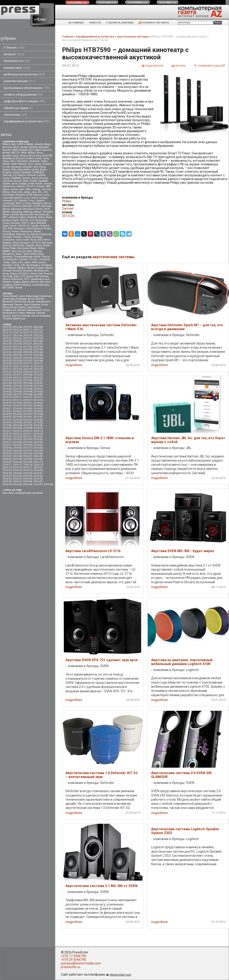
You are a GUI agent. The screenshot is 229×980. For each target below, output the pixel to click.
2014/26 (38, 406)
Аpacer (30, 276)
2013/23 (17, 372)
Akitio (16, 147)
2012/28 (38, 341)
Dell (36, 167)
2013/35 (17, 380)
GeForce (44, 178)
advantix (39, 144)
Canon (38, 158)
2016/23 (7, 470)
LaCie (46, 195)
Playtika (7, 282)
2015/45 (28, 453)
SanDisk (7, 245)
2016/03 (7, 459)
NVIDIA (24, 220)
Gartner (26, 178)
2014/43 (7, 420)
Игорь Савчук (18, 307)
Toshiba (23, 259)
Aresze (35, 282)
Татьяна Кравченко (14, 319)
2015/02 (38, 423)
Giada (33, 181)
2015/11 (7, 431)
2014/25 (28, 406)
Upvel (27, 262)
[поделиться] (152, 66)
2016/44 (7, 484)
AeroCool (7, 147)
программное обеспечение (27, 88)
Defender (27, 167)
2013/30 (7, 378)
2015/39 (7, 451)
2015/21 (28, 437)
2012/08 (38, 327)
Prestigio (7, 237)
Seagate (30, 245)
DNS (13, 170)
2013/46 (7, 389)
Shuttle (46, 245)
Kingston (20, 195)
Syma (41, 254)
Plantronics (26, 231)
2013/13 (7, 366)
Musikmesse (42, 215)
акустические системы (133, 37)
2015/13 (28, 431)
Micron (6, 209)
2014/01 (38, 389)
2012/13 (7, 333)
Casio (46, 158)
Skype (33, 248)
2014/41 (28, 417)
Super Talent (23, 254)
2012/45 (7, 355)
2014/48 (17, 423)
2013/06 (17, 361)
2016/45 (17, 484)
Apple (38, 150)
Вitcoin (6, 279)
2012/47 (28, 355)
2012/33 (7, 347)
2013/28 (28, 375)
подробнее (74, 365)
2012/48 (38, 355)
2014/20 (17, 403)
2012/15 (28, 333)
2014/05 (38, 392)
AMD (15, 150)
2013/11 (28, 363)
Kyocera (38, 195)
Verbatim (8, 265)
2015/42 (38, 451)
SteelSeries (9, 254)
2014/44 (17, 420)
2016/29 (17, 473)
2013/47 (17, 389)
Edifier (27, 170)
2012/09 (7, 330)
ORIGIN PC (24, 226)
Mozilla (24, 215)
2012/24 (38, 338)
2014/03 (17, 392)
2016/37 (17, 479)
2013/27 (17, 375)
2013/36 (28, 380)
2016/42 (28, 481)
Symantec (8, 257)
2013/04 (38, 358)
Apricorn (47, 150)
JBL (40, 192)
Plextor (37, 231)
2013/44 (28, 386)
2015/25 (28, 439)
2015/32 (17, 445)
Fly (14, 175)
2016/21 (28, 467)
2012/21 (7, 338)
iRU (20, 192)
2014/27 (7, 409)
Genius (17, 181)
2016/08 (17, 462)
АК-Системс (42, 276)
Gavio (35, 178)
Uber (14, 262)
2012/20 (38, 335)
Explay (16, 172)
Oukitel (35, 226)
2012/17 (7, 335)
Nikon (23, 217)
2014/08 (28, 394)
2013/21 (7, 372)
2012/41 (7, 352)
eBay (20, 170)
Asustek (7, 156)
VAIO (35, 262)
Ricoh (33, 240)
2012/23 (28, 338)
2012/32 (38, 344)
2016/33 (17, 476)
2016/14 (38, 465)
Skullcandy (23, 248)
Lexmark (7, 201)
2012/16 (38, 333)
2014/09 (38, 394)
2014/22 (38, 403)
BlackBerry (8, 158)
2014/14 (7, 400)
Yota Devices (45, 274)
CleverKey (22, 161)
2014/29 (28, 409)
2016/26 (38, 470)
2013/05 (7, 361)
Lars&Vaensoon (41, 285)
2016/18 (17, 467)
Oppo (5, 226)
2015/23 (7, 439)
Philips (6, 231)
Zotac (16, 276)
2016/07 (7, 462)
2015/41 (28, 451)
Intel (21, 189)
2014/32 (17, 411)
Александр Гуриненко (39, 296)
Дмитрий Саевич (13, 305)
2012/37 (7, 349)
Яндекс (17, 282)
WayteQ (21, 268)
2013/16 (38, 366)
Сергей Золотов (21, 316)
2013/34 (7, 380)
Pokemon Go (23, 234)
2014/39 (7, 417)
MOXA (15, 215)
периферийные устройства (27, 121)
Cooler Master (18, 164)
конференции (23, 493)
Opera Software (38, 223)
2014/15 (17, 400)
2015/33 (28, 445)
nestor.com (77, 2)
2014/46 (38, 420)
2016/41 (17, 481)
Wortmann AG (41, 271)
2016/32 (7, 476)
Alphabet (44, 147)
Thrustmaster (10, 259)
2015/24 (17, 439)
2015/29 (28, 442)
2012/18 (17, 335)
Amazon (7, 150)
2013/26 (7, 375)
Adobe (30, 144)
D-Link (6, 167)
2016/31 (38, 473)
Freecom (31, 175)
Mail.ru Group (23, 203)
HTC (33, 186)
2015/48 (17, 456)
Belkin (24, 156)
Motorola (28, 212)
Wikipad (7, 271)
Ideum (6, 189)
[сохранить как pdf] (210, 66)
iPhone (6, 192)
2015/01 (28, 423)
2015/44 (17, 453)
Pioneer (15, 231)
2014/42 (38, 417)
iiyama (14, 189)
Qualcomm (8, 240)
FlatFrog (7, 175)
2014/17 (28, 400)
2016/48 (48, 484)
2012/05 (7, 327)
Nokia (41, 217)
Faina (6, 296)
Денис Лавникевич (39, 302)
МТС (27, 279)
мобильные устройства (24, 74)
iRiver (14, 192)
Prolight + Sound (22, 237)
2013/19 (28, 369)
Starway (38, 251)
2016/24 (17, 470)
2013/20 (38, 369)
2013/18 (17, 369)
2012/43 (28, 352)
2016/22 (38, 467)
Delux (43, 167)
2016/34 (28, 476)
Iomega (36, 189)
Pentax (47, 229)
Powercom (46, 234)
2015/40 (17, 451)
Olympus (15, 223)
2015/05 (28, 425)
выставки (8, 493)
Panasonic (20, 229)
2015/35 (7, 448)
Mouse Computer (43, 212)
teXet (37, 257)
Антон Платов (36, 299)
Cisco (5, 161)
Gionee (6, 184)
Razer (26, 240)
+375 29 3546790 (74, 960)
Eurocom (7, 172)
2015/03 (7, 425)
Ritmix (47, 240)
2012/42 (17, 352)
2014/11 (17, 397)
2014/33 (28, 411)
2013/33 (38, 378)
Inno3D (16, 285)
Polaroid (35, 234)
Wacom (12, 268)
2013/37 (38, 380)
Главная (68, 37)
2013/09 (7, 363)
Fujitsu (6, 178)
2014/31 (7, 411)
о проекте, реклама (120, 22)
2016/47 (38, 484)
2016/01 (28, 456)
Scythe (21, 245)
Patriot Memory (34, 229)
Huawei (40, 186)
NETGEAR (8, 288)
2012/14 (17, 333)
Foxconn (21, 175)
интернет (14, 54)
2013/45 (38, 386)
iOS (43, 189)
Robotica (7, 243)
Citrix (12, 161)
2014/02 (7, 392)
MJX (47, 209)
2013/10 (17, 363)
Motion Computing (12, 212)
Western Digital (35, 268)
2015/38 (38, 448)
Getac (26, 181)
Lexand (43, 198)
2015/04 (17, 425)
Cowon (38, 164)
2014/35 (7, 414)
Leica (26, 198)
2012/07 (28, 327)
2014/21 (28, 403)
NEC (5, 217)
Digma (6, 170)
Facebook (26, 172)
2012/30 (17, 344)
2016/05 (28, 459)
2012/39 (28, 349)
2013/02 (17, 358)
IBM (48, 186)
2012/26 (17, 341)
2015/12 (17, 431)
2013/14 (17, 366)
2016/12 (17, 465)
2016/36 (7, 479)
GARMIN (16, 178)
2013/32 (28, 378)
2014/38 (38, 414)
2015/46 (38, 453)
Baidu (16, 156)
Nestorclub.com (121, 975)
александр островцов (15, 299)
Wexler (49, 268)
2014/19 (7, 403)
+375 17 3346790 (74, 956)
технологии (16, 115)
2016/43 (38, 481)
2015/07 (7, 428)
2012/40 (38, 349)
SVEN (34, 254)
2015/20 (17, 437)
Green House (35, 184)
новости (95, 22)
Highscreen (9, 186)
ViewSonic (46, 265)
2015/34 (38, 445)
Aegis (48, 144)
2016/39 (38, 479)
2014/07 (17, 394)
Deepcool (16, 167)
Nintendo (32, 217)
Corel (30, 164)
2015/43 (7, 453)
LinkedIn (22, 201)
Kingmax (26, 285)
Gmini (15, 184)
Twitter (6, 262)
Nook (16, 220)
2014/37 (28, 414)
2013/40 (28, 383)
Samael (14, 296)
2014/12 (28, 397)
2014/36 (17, 414)
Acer (14, 144)
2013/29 (38, 375)
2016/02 (38, 456)
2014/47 (7, 423)
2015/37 (28, 448)
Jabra (27, 192)
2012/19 (28, 335)
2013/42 (7, 386)
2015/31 (7, 445)
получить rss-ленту (154, 22)
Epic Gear (45, 282)
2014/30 (38, 409)
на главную (76, 22)
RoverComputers (22, 243)
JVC (45, 192)
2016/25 (28, 470)
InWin (28, 189)
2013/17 (7, 369)
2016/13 (28, 465)
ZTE (23, 276)
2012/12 (38, 330)
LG (15, 201)
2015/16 (17, 434)
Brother (30, 158)
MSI (31, 215)
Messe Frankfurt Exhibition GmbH (21, 206)
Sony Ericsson (25, 251)
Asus (40, 153)
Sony (14, 251)
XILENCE (23, 274)
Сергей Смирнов (41, 316)
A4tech (6, 144)
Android (23, 150)
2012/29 (7, 344)
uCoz (20, 262)
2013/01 (7, 358)
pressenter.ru (71, 967)
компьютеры (17, 68)
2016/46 (28, 484)
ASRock (32, 153)
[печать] (179, 66)
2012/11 (28, 330)
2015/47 (7, 456)
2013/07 (28, 361)
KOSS (29, 195)
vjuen (22, 296)
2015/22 (38, 437)
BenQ (32, 156)
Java (34, 192)
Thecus (45, 257)
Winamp (17, 271)
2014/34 (38, 411)
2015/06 (38, 425)
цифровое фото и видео (24, 101)
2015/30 (38, 442)
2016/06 (38, 459)
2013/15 (28, 366)
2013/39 (17, 383)
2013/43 (17, 386)
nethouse (14, 217)
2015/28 (17, 442)
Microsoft (16, 209)
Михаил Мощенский (29, 310)
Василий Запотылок (14, 302)
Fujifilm (41, 175)
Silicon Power (10, 248)
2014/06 (7, 394)
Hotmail (21, 186)
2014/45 (28, 420)
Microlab (46, 206)
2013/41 (38, 383)
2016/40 (7, 481)
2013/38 (7, 383)
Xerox (6, 274)
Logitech (40, 201)
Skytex (41, 248)
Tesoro (19, 288)
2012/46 (17, 355)
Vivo (5, 268)
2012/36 (38, 347)
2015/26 (38, 439)
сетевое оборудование (23, 94)
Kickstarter (8, 195)
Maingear (38, 203)
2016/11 (7, 465)
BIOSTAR (47, 156)
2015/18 (38, 434)
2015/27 (7, 442)
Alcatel (24, 147)
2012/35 (28, 347)
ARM (24, 153)
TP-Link (33, 259)
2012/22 (17, 338)
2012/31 (28, 344)
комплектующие (19, 81)
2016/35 (38, 476)
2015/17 (28, 434)
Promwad (37, 237)
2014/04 (28, 392)
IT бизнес (14, 48)
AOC (31, 150)
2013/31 (17, 378)
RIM (40, 240)
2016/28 (7, 473)
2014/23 (7, 406)
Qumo (19, 240)
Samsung (47, 243)
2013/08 (38, 361)
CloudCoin (34, 161)
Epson (43, 170)
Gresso (48, 184)
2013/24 (28, 372)
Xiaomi (14, 274)
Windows (28, 271)
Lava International (12, 198)
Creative (47, 164)
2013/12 (38, 363)
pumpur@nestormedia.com (81, 963)
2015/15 (7, 434)
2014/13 (38, 397)
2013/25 (38, 372)
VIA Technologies (30, 265)
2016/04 (17, 459)
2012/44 (38, 352)
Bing (38, 156)
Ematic (35, 170)
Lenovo (34, 198)
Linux (31, 201)
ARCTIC (16, 153)
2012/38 (17, 349)
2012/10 (17, 330)
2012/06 (17, 327)
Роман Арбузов (27, 313)
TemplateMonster (24, 257)
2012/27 (28, 341)
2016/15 (7, 467)
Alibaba (34, 147)
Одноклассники (40, 279)
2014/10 (7, 397)
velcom (42, 262)
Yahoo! (33, 274)
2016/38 (28, 479)
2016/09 (28, 462)
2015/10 (38, 428)
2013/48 (28, 389)
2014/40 (17, 417)
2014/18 (38, 400)
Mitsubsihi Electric (33, 209)
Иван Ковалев (32, 305)
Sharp (39, 245)
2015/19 (7, 437)
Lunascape (9, 203)
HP (27, 186)
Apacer (26, 282)
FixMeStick (38, 172)
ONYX (25, 223)
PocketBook (9, 234)
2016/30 (28, 473)
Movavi (6, 215)
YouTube (7, 276)
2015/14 (38, 431)
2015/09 (28, 428)
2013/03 (28, 358)
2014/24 (17, 406)
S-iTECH (37, 243)
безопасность (17, 61)
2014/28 (17, 409)
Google (23, 184)
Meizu (48, 203)
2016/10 (38, 462)
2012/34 (17, 347)
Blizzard (20, 158)
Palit (10, 229)
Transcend (44, 259)
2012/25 (7, 341)
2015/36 (17, 448)
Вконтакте (17, 279)
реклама (38, 493)
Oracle (13, 226)
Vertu (17, 265)
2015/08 (17, 428)
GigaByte (43, 181)
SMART (7, 251)
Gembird (7, 181)
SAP (15, 245)
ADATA (21, 144)
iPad (49, 189)
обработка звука (18, 108)
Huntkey (7, 285)
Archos (6, 153)
